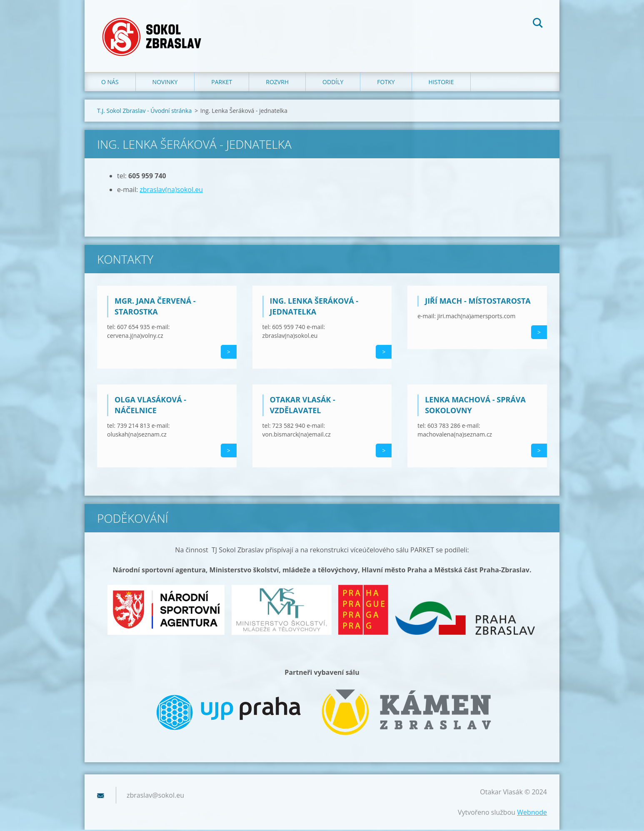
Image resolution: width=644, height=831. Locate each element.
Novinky (165, 83)
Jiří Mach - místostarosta (478, 302)
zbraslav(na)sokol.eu (171, 191)
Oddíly (333, 83)
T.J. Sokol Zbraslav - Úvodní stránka (144, 112)
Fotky (386, 83)
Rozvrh (277, 83)
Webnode (532, 814)
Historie (441, 83)
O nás (110, 83)
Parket (222, 83)
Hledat (538, 24)
